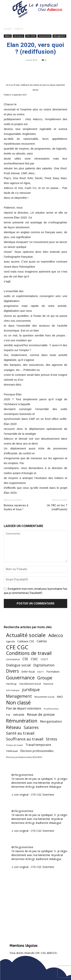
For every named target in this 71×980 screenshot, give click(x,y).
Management (59, 36)
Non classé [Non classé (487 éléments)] (18, 703)
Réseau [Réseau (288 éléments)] (14, 727)
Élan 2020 (31, 36)
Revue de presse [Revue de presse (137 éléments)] (41, 715)
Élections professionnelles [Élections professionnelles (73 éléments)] (37, 751)
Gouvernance (44, 36)
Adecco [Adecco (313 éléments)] (56, 635)
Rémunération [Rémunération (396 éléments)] (22, 721)
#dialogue (55, 787)
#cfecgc (30, 787)
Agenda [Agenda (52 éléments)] (10, 641)
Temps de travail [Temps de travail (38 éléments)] (14, 745)
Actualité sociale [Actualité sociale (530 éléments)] (26, 635)
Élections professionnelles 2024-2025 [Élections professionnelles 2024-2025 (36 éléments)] (24, 757)
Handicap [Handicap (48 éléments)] (11, 684)
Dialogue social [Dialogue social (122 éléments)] (18, 665)
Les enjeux (18, 36)
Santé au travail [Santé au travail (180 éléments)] (20, 733)
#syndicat (57, 783)
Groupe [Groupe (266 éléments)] (45, 678)
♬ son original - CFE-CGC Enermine (33, 795)
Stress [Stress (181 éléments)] (51, 739)
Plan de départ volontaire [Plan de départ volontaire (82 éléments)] (24, 708)
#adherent (42, 787)
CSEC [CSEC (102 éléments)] (34, 659)
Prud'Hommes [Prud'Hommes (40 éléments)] (51, 709)
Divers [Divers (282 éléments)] (12, 671)
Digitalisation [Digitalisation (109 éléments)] (44, 665)
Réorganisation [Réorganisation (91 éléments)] (51, 721)
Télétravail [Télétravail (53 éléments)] (12, 751)
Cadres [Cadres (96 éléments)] (42, 641)
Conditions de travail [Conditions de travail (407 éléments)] (29, 653)
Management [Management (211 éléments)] (19, 696)
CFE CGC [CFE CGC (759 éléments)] (17, 647)
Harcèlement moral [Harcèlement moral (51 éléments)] (30, 684)
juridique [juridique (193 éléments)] (31, 690)
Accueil (8, 29)
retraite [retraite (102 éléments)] (19, 715)
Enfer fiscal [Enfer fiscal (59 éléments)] (28, 672)
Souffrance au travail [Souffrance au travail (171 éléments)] (25, 739)
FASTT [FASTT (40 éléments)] (41, 672)
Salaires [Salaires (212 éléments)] (31, 727)
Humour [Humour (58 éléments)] (48, 684)
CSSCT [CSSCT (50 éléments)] (44, 659)
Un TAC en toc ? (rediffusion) (57, 507)
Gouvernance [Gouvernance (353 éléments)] (20, 678)
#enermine (18, 787)
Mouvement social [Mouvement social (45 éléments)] (44, 697)
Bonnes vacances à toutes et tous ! (16, 507)
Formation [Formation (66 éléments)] (53, 672)
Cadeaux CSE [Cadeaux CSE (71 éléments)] (26, 641)
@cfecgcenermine (22, 775)
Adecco (19, 29)
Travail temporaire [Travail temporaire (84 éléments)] (38, 745)
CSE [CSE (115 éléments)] (25, 659)
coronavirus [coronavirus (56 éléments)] (13, 659)
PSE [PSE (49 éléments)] (8, 715)
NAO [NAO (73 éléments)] (60, 697)
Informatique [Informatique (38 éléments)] (13, 690)
